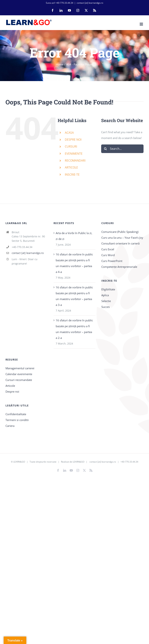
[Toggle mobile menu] (142, 24)
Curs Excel (108, 249)
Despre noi (12, 392)
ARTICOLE (71, 167)
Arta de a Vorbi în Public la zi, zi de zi (74, 236)
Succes (106, 307)
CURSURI (71, 146)
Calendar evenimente (19, 374)
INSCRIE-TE (72, 175)
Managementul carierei (20, 368)
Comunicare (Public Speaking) (120, 232)
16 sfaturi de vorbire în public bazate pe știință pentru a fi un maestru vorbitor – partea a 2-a (74, 329)
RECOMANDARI (75, 160)
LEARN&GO (19, 462)
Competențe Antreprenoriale (119, 267)
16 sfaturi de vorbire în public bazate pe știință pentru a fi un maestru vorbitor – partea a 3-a (74, 296)
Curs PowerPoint (112, 261)
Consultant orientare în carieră (120, 243)
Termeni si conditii (17, 420)
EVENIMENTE (74, 154)
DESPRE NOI (73, 140)
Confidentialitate (16, 414)
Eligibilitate (108, 289)
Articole (10, 386)
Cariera (10, 426)
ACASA (69, 133)
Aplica (105, 295)
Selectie (106, 301)
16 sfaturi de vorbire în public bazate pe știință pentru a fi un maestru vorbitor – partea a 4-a (74, 263)
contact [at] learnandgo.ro (90, 3)
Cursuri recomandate (19, 380)
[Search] (105, 149)
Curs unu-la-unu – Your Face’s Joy (122, 238)
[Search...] (122, 149)
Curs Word (108, 255)
